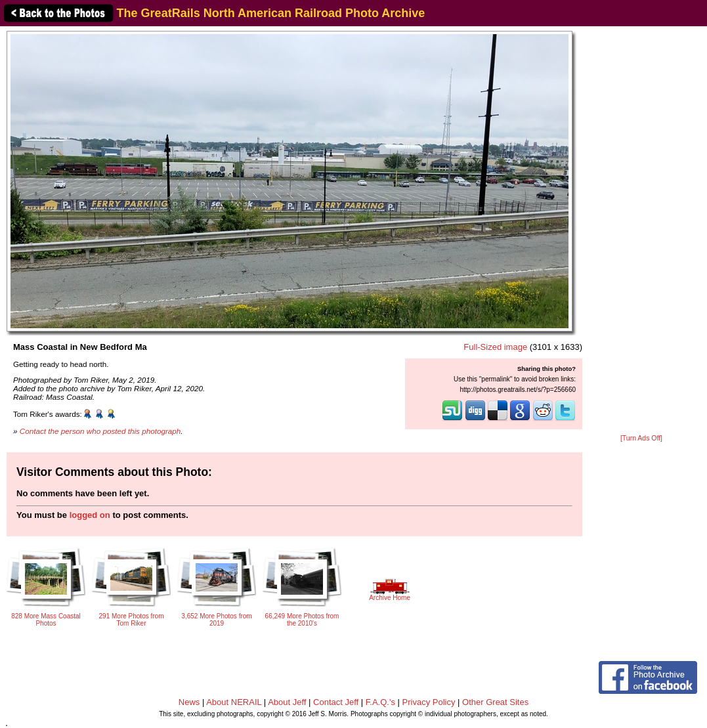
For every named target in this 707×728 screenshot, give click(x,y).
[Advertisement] (641, 231)
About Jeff (287, 702)
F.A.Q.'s (380, 702)
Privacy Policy (429, 702)
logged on (90, 515)
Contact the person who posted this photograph (100, 431)
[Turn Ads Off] (641, 438)
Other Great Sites (495, 702)
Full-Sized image (495, 347)
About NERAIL (234, 702)
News (189, 702)
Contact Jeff (336, 702)
